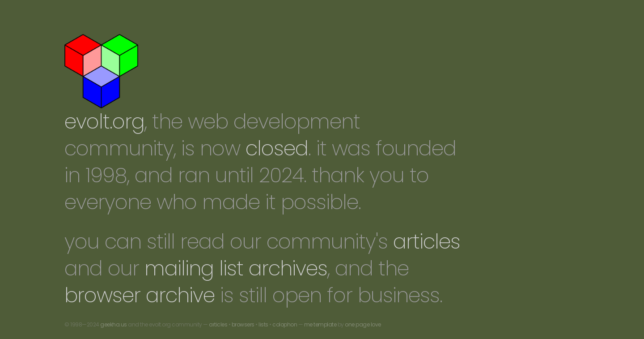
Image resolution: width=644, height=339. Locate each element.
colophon (285, 324)
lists (263, 324)
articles (427, 242)
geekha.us (114, 324)
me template (320, 324)
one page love (363, 324)
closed (277, 148)
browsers (243, 324)
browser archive (140, 295)
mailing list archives (236, 268)
